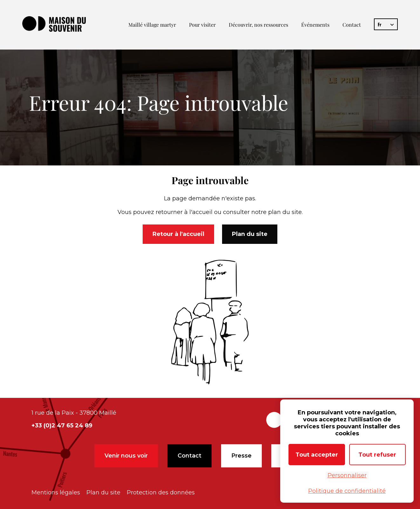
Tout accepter (317, 455)
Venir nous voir (126, 456)
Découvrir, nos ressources (258, 25)
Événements (315, 25)
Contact (352, 25)
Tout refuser (377, 455)
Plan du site (250, 235)
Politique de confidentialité (347, 491)
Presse (241, 456)
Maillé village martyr (152, 25)
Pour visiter (202, 25)
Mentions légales (56, 492)
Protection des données (161, 492)
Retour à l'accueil (178, 235)
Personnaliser (347, 475)
